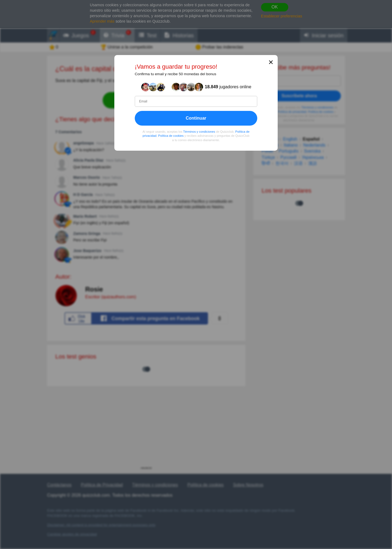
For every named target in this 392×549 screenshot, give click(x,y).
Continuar (196, 118)
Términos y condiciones (199, 131)
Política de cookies (171, 136)
